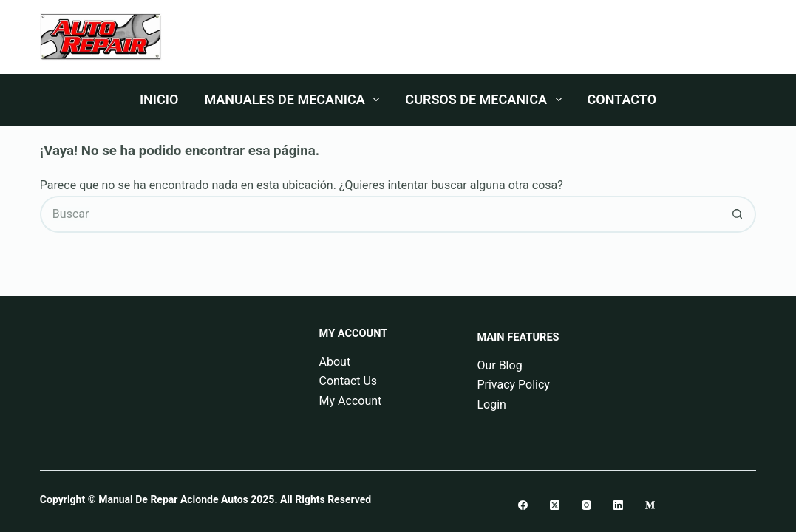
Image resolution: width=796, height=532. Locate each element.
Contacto (622, 99)
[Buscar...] (380, 214)
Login (491, 405)
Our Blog (499, 365)
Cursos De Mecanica (486, 100)
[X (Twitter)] (555, 505)
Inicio (159, 99)
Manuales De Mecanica (295, 100)
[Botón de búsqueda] (738, 214)
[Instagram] (586, 505)
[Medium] (650, 505)
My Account (351, 401)
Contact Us (348, 381)
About (335, 362)
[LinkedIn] (618, 505)
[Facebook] (523, 505)
